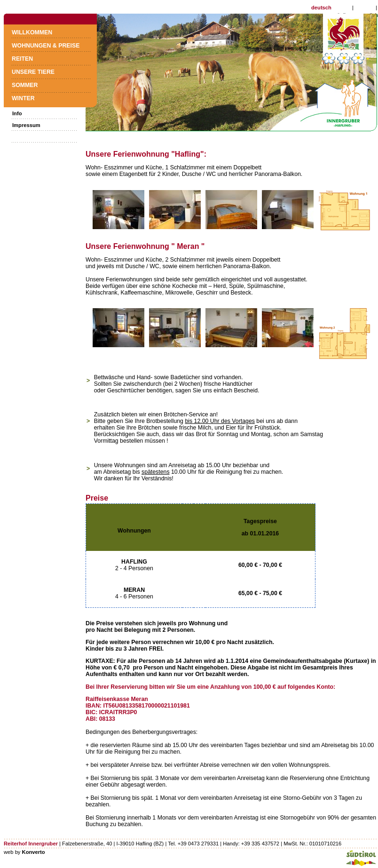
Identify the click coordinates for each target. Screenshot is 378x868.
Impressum (26, 125)
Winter (23, 98)
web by (24, 852)
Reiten (22, 59)
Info (17, 113)
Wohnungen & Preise (46, 46)
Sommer (25, 85)
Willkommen (32, 32)
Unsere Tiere (33, 72)
